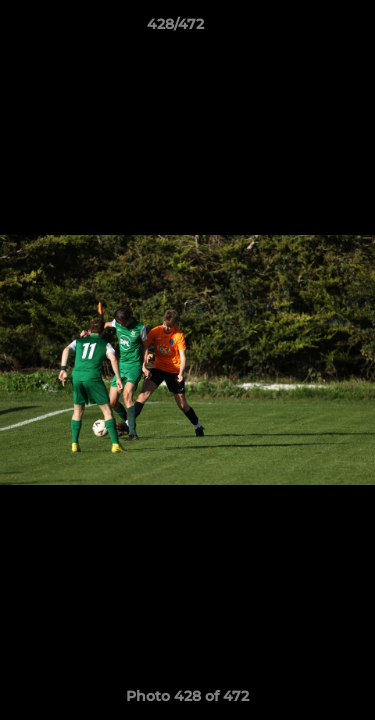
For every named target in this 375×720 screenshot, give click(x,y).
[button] (303, 29)
